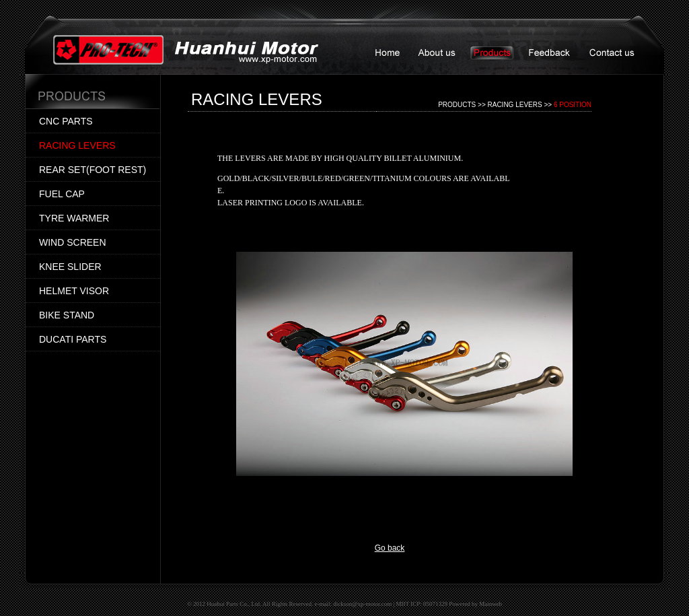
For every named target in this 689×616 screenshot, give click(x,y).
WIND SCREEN (73, 242)
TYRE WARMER (74, 218)
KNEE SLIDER (70, 267)
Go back (390, 548)
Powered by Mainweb (475, 604)
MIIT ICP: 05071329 (422, 604)
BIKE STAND (67, 315)
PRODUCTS (457, 105)
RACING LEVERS (77, 145)
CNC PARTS (66, 121)
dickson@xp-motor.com (362, 604)
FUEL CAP (62, 194)
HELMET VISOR (74, 291)
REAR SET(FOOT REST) (93, 170)
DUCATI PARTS (73, 339)
